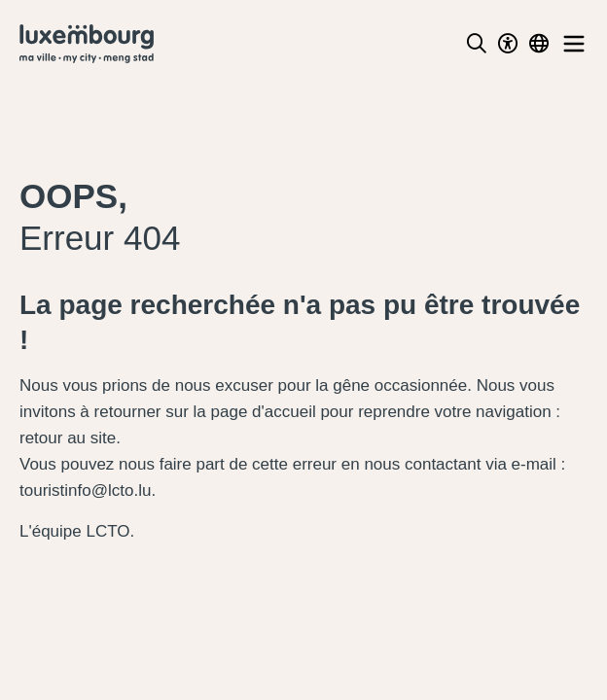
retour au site (68, 438)
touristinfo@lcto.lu (85, 490)
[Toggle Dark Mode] (508, 44)
